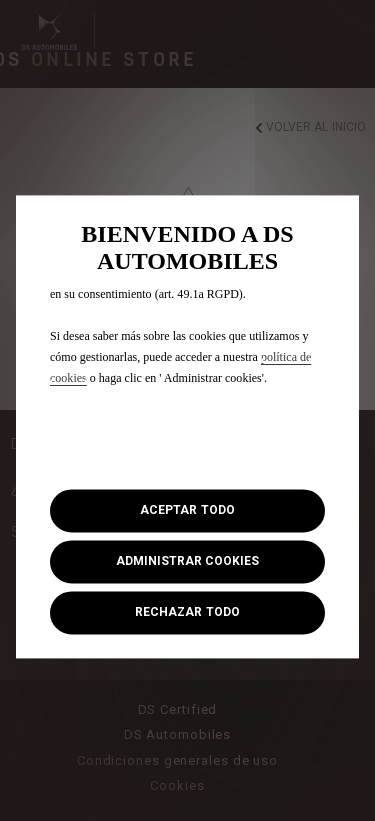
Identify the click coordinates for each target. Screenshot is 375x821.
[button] (187, 561)
